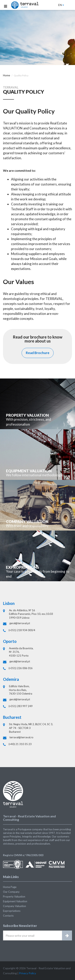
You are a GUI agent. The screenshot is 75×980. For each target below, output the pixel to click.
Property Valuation (14, 897)
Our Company (11, 892)
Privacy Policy (27, 973)
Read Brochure (38, 353)
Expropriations (12, 911)
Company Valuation (14, 906)
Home (6, 75)
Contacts (8, 916)
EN (61, 5)
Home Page (10, 887)
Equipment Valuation (15, 901)
